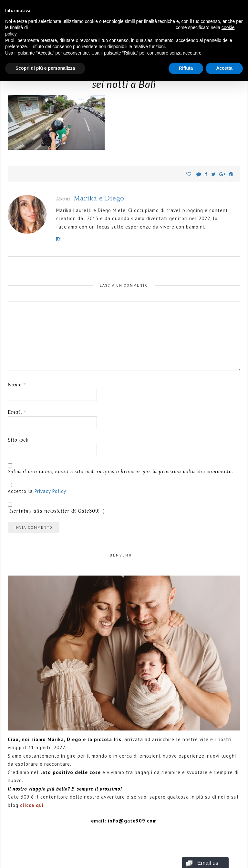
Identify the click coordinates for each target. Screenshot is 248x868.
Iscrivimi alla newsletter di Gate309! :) (56, 508)
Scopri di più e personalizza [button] (45, 68)
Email (17, 412)
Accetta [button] (224, 68)
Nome (17, 385)
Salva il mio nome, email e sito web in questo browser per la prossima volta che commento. (120, 471)
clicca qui (32, 805)
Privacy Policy (50, 491)
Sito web (18, 440)
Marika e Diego (99, 198)
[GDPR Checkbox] (10, 485)
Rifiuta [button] (186, 68)
